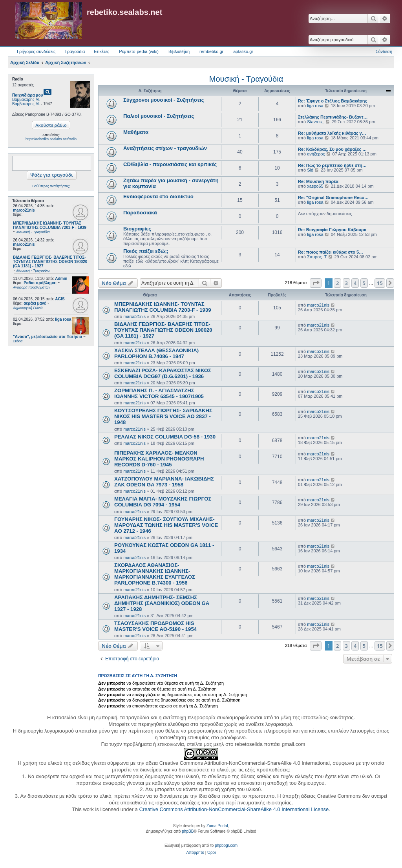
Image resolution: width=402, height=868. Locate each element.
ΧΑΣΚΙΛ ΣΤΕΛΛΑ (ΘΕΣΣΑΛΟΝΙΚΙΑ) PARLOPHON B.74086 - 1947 (156, 353)
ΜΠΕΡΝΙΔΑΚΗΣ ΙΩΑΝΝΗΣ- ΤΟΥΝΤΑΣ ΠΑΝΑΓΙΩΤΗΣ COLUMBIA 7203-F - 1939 (163, 307)
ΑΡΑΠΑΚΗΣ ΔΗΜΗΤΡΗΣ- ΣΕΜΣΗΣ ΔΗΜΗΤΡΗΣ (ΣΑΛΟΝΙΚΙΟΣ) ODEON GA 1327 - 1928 (162, 603)
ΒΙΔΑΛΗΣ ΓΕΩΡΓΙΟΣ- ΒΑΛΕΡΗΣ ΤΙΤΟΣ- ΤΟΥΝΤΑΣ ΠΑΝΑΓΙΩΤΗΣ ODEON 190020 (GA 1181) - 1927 (163, 330)
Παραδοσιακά (140, 213)
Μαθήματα (136, 132)
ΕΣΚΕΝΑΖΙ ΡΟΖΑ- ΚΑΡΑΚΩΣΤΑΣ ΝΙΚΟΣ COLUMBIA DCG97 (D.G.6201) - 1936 (163, 373)
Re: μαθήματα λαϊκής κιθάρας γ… (332, 133)
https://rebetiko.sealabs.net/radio (51, 139)
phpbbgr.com (226, 845)
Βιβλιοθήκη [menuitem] (179, 51)
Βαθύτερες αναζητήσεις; (51, 186)
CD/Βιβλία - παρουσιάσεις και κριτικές (170, 164)
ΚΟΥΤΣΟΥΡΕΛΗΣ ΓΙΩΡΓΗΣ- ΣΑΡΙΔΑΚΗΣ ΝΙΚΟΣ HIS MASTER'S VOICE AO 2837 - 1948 (163, 416)
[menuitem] (195, 853)
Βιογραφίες (137, 229)
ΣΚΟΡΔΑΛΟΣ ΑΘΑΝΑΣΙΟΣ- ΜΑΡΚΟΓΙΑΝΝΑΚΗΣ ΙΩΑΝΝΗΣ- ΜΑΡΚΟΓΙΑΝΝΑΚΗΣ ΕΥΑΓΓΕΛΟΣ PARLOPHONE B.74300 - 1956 (155, 574)
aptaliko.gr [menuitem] (243, 51)
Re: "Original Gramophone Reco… (333, 197)
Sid (310, 170)
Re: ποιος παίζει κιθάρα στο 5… (331, 252)
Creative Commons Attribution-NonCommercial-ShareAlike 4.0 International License (234, 809)
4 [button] (355, 283)
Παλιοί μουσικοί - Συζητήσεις (159, 116)
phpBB (188, 831)
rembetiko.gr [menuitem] (211, 51)
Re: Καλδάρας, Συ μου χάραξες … (332, 149)
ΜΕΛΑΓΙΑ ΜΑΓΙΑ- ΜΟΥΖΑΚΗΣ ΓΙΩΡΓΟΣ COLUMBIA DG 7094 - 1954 (163, 502)
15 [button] (380, 283)
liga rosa (63, 319)
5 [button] (364, 283)
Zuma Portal (217, 826)
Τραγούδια (75, 51)
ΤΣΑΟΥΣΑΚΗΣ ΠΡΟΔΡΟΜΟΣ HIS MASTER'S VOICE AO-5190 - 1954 (155, 626)
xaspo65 (315, 186)
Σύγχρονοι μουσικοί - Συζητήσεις (164, 100)
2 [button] (337, 283)
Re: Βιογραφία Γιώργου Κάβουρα (332, 230)
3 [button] (346, 283)
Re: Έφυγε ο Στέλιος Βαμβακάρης (333, 101)
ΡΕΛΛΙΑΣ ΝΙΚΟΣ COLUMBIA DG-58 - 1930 (165, 437)
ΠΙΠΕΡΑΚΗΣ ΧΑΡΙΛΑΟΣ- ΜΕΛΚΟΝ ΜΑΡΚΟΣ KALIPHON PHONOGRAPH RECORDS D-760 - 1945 (159, 459)
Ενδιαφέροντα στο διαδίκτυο (158, 196)
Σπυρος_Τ (317, 257)
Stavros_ (315, 122)
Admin (61, 279)
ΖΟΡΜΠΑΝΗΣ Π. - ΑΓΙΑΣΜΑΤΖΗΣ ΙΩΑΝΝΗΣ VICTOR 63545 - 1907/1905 (159, 393)
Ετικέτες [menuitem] (101, 51)
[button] (316, 283)
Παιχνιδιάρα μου (27, 95)
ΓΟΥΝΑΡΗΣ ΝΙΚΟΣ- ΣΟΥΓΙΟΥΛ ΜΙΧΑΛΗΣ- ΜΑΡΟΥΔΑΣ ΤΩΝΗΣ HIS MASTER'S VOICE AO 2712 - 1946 (166, 525)
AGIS (60, 299)
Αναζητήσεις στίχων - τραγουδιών (165, 148)
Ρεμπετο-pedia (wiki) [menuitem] (139, 51)
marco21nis (24, 210)
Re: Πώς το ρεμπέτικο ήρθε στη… (332, 165)
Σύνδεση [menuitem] (384, 51)
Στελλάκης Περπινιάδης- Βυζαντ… (333, 117)
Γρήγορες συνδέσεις (36, 51)
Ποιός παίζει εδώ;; (146, 251)
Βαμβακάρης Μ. (26, 100)
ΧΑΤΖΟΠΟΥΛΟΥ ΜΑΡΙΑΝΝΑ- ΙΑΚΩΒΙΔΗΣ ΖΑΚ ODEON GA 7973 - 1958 (164, 482)
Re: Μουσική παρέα (318, 181)
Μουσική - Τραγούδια (246, 79)
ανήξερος (316, 154)
